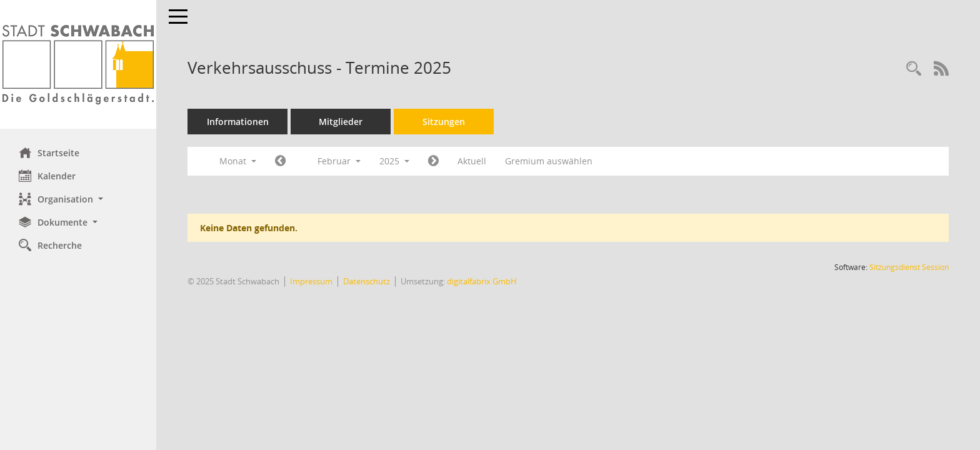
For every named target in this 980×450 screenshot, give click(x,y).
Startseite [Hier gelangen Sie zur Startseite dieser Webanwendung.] (49, 152)
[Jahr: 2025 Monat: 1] (280, 161)
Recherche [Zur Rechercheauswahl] (50, 245)
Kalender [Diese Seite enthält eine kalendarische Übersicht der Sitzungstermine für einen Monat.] (47, 176)
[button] (78, 199)
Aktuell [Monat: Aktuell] (472, 161)
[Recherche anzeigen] (914, 69)
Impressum (311, 281)
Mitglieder (341, 122)
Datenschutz (367, 281)
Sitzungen (444, 122)
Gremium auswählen (549, 161)
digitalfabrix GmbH (482, 281)
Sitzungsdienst (909, 267)
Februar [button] (339, 161)
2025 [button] (394, 161)
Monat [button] (238, 161)
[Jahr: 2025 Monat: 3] (433, 161)
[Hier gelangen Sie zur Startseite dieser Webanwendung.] (78, 64)
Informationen (238, 122)
